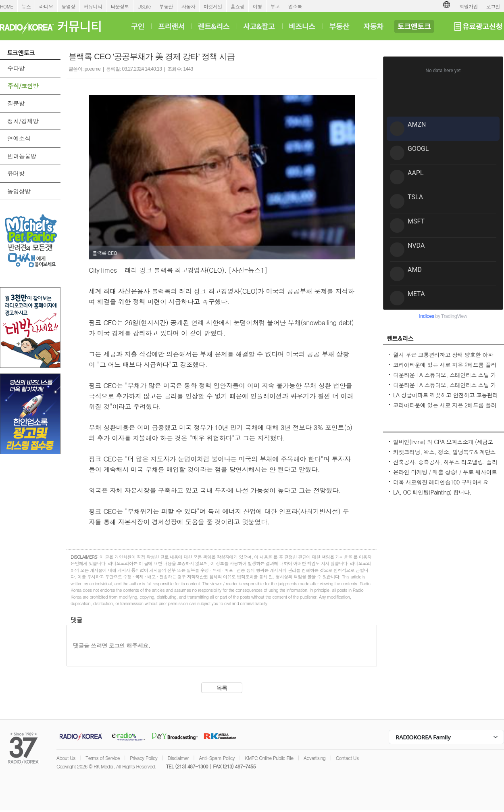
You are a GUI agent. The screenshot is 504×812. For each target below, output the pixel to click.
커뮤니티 (93, 6)
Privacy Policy (144, 758)
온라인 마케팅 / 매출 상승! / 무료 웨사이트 (445, 472)
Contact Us (347, 758)
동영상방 (19, 191)
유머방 (16, 173)
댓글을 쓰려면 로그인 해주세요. (111, 645)
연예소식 (19, 138)
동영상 (69, 6)
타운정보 (120, 6)
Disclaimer (178, 758)
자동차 (188, 6)
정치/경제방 (23, 121)
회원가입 (469, 6)
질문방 (16, 103)
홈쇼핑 (237, 6)
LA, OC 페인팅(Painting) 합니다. (432, 492)
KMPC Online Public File (269, 758)
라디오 (46, 6)
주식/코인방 (23, 86)
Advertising (314, 758)
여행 (257, 6)
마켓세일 (213, 6)
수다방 (16, 68)
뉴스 (26, 6)
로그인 (493, 6)
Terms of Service (103, 758)
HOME (7, 6)
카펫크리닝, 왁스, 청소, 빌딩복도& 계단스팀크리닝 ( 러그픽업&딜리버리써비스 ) (444, 456)
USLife (144, 6)
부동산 (166, 6)
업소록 (295, 6)
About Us (66, 758)
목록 (222, 688)
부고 (275, 6)
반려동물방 (22, 156)
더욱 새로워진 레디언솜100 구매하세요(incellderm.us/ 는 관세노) (441, 486)
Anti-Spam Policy (217, 758)
